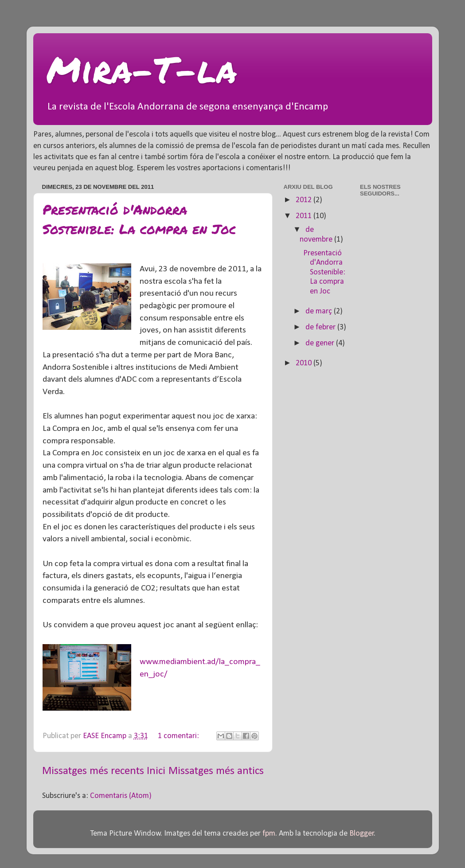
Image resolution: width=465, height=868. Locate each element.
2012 (305, 200)
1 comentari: (179, 736)
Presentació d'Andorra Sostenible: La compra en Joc (139, 219)
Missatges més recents (93, 771)
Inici (156, 771)
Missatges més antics (216, 771)
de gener (321, 343)
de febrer (321, 327)
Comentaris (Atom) (121, 796)
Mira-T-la (142, 69)
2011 (305, 216)
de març (320, 311)
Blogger (362, 834)
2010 (305, 363)
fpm (269, 834)
